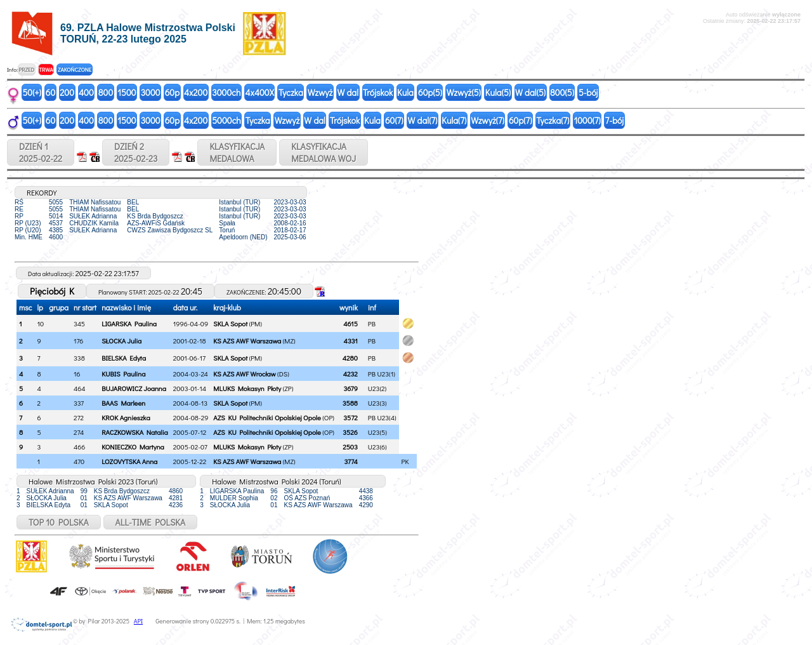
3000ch (226, 92)
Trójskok (378, 92)
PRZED (26, 70)
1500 (127, 92)
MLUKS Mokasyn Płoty (247, 388)
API (138, 621)
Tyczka (291, 92)
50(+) (32, 92)
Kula (405, 92)
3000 (151, 92)
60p (172, 92)
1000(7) (587, 120)
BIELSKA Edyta (124, 358)
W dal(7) (423, 120)
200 (67, 92)
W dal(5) (530, 92)
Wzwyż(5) (464, 92)
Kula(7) (454, 120)
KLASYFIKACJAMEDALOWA (237, 152)
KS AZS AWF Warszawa (247, 341)
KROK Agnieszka (126, 417)
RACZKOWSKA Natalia (135, 432)
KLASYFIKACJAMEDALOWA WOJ (324, 152)
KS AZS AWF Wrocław (244, 374)
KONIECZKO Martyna (133, 447)
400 (86, 92)
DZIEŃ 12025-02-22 (41, 152)
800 (106, 92)
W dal (348, 92)
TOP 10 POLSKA (59, 522)
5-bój (588, 92)
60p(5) (430, 92)
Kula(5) (498, 92)
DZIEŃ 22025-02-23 (136, 152)
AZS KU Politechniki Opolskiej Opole (267, 417)
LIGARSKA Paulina (129, 323)
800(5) (562, 92)
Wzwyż (320, 92)
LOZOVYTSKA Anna (129, 461)
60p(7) (521, 120)
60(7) (394, 120)
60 (51, 92)
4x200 (196, 92)
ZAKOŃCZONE (75, 70)
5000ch (226, 120)
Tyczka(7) (553, 120)
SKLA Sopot (230, 323)
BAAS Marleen (123, 403)
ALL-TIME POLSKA (151, 522)
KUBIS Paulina (123, 374)
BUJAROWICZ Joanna (134, 388)
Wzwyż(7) (488, 120)
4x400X (259, 92)
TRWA (46, 70)
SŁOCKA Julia (121, 341)
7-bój (614, 120)
